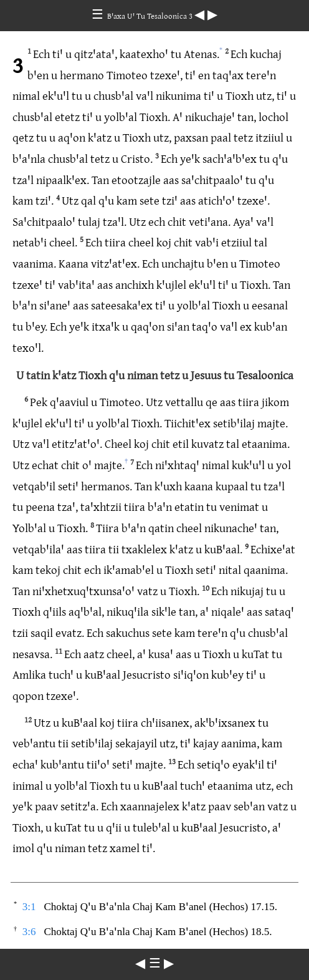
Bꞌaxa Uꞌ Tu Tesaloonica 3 (151, 16)
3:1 (29, 907)
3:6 (29, 932)
